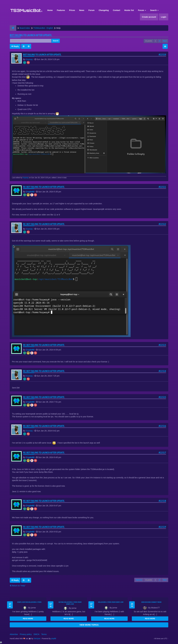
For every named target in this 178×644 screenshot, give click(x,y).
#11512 (162, 224)
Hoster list (129, 10)
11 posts (149, 41)
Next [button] (165, 41)
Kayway (29, 59)
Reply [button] (15, 46)
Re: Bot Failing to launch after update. (44, 187)
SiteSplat (37, 639)
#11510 (162, 55)
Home (50, 10)
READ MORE (28, 619)
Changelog (104, 10)
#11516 (162, 426)
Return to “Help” (18, 586)
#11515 (162, 397)
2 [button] (159, 41)
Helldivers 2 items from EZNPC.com (111, 602)
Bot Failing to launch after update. (31, 35)
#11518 (162, 501)
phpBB (54, 639)
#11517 (162, 453)
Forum (92, 10)
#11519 (162, 527)
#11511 (162, 187)
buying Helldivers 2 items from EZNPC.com (70, 603)
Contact (117, 10)
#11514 (162, 371)
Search (154, 10)
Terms (44, 634)
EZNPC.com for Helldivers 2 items (29, 602)
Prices (72, 10)
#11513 (162, 345)
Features (61, 10)
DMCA (37, 634)
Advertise (14, 634)
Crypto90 (30, 192)
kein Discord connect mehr (151, 602)
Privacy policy (26, 634)
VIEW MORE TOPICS (89, 625)
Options (139, 580)
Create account (149, 17)
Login (164, 17)
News (82, 10)
